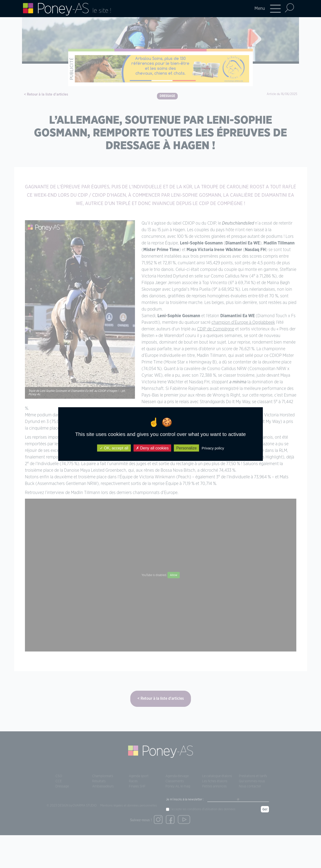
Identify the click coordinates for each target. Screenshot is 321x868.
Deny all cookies (152, 448)
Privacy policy (213, 448)
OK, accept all (114, 448)
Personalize (187, 448)
